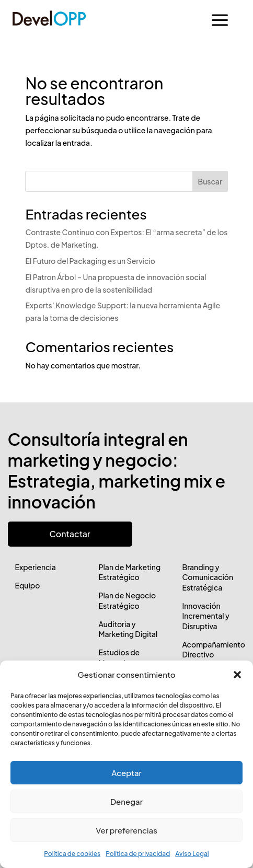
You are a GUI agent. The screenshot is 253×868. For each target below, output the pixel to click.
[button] (237, 675)
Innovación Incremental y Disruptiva (205, 616)
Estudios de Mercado (119, 657)
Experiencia (36, 567)
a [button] (220, 21)
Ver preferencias (126, 830)
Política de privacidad (138, 854)
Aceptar (126, 773)
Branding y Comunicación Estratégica (208, 577)
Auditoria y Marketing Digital (128, 629)
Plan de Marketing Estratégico (129, 572)
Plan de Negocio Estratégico (127, 600)
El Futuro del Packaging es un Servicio (90, 261)
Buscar (210, 181)
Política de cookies (72, 854)
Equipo (28, 585)
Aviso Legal (192, 854)
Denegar (126, 801)
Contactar (70, 534)
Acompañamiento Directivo (213, 650)
